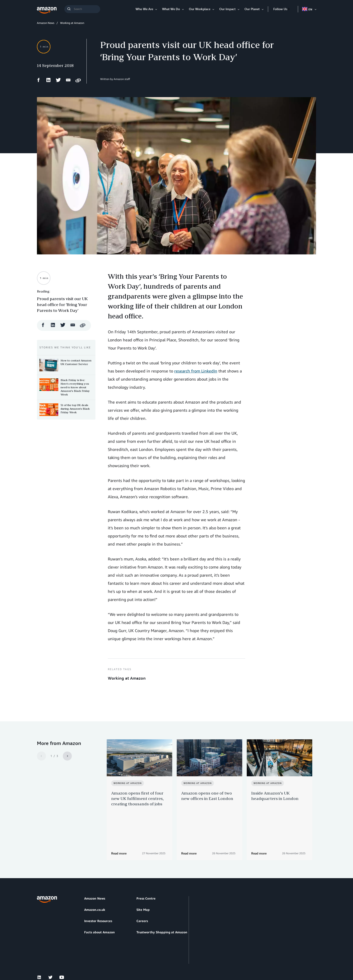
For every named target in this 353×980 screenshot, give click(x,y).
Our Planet (252, 9)
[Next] (67, 756)
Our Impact (227, 9)
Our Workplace (200, 9)
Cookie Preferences (163, 960)
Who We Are (144, 9)
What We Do (171, 9)
